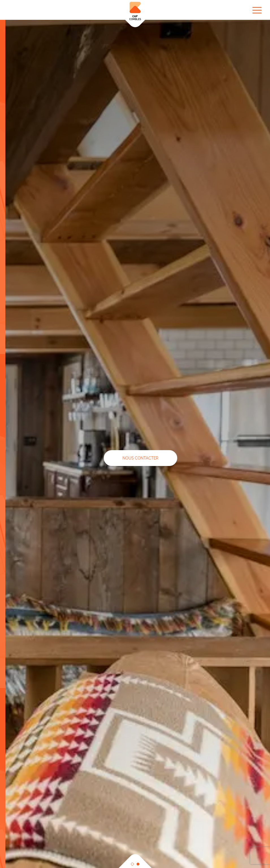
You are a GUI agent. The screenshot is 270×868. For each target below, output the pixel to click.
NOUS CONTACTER (158, 458)
